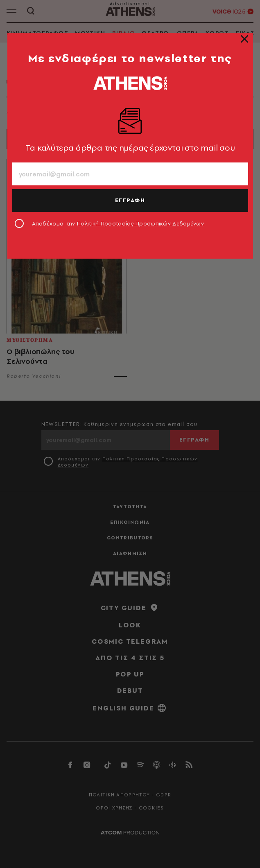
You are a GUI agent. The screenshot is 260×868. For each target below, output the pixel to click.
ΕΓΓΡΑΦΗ (130, 200)
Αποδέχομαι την (118, 223)
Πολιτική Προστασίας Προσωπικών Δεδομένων (140, 223)
